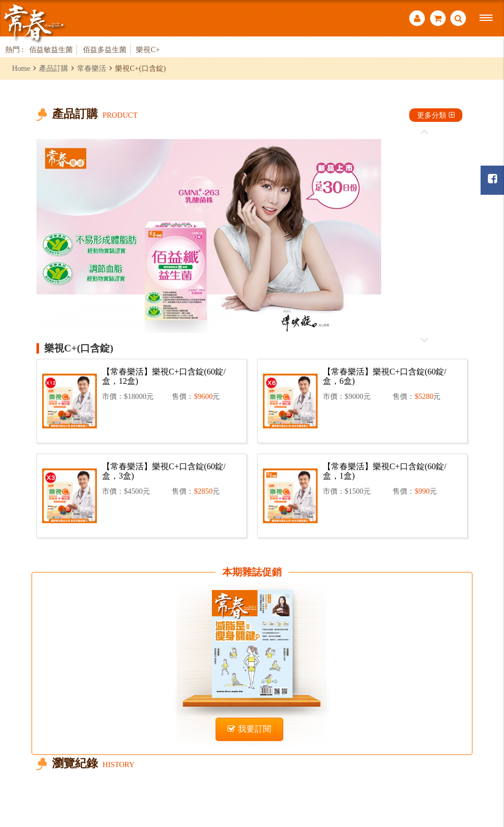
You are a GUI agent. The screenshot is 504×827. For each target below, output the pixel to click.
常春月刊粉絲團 (493, 179)
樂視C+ (148, 49)
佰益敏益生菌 (51, 49)
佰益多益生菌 (105, 49)
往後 (424, 340)
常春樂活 (92, 68)
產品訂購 (54, 68)
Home (21, 68)
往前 (424, 132)
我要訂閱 (249, 729)
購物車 (438, 18)
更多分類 (436, 115)
